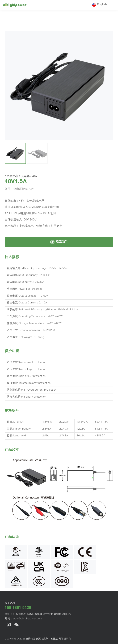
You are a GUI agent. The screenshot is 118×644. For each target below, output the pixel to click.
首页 (9, 42)
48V (43, 42)
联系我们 (59, 275)
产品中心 (22, 42)
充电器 (34, 42)
